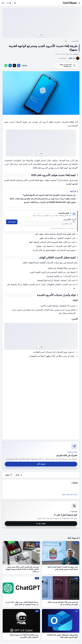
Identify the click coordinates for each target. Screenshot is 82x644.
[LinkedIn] (10, 65)
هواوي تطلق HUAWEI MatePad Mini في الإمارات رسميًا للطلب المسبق (50, 202)
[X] (14, 65)
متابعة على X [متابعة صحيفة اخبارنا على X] (41, 523)
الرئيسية (74, 41)
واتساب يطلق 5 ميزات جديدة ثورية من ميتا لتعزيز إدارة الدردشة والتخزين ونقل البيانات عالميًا (43, 199)
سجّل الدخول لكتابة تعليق (70, 494)
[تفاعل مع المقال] (19, 475)
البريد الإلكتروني (70, 219)
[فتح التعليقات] (9, 475)
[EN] (9, 3)
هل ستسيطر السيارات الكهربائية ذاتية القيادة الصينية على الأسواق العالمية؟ (49, 195)
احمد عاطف (72, 58)
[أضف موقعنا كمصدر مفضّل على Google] (66, 65)
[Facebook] (19, 65)
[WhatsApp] (6, 65)
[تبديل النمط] (15, 3)
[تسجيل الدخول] (3, 3)
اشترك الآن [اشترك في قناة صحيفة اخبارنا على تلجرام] (41, 464)
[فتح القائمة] (79, 3)
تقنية (66, 41)
